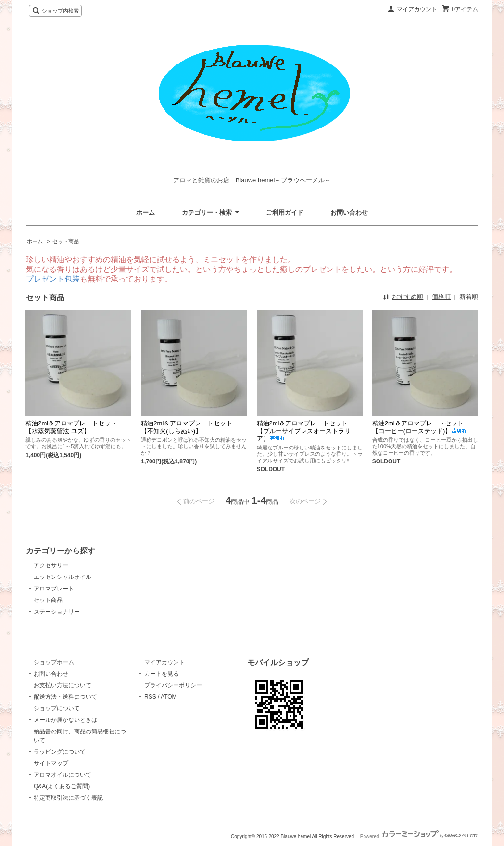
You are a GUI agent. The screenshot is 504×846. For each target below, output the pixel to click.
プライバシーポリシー (173, 685)
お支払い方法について (63, 685)
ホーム (145, 212)
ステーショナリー (57, 612)
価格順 (441, 297)
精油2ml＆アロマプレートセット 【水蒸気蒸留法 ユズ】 (74, 427)
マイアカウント (417, 9)
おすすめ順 (408, 297)
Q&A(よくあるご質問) (62, 786)
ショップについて (57, 708)
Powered (419, 837)
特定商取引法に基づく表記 (68, 798)
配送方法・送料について (65, 697)
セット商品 (66, 241)
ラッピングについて (60, 752)
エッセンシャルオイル (63, 577)
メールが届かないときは (65, 720)
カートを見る (162, 674)
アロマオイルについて (63, 775)
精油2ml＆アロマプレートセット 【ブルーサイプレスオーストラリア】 (306, 431)
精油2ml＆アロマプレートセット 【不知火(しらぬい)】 (190, 427)
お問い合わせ (349, 212)
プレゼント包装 (53, 279)
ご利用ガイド (285, 212)
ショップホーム (54, 662)
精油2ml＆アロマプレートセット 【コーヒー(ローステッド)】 (421, 427)
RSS (150, 697)
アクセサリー (51, 565)
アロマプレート (54, 589)
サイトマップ (51, 763)
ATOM (169, 697)
